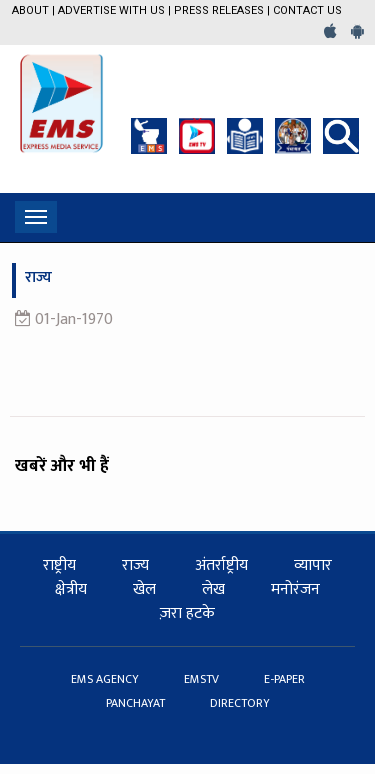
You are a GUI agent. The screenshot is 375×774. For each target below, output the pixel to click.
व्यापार (313, 565)
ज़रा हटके (187, 613)
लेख (213, 589)
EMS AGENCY (106, 679)
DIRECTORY (240, 703)
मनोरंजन (295, 589)
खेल (144, 589)
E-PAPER (284, 679)
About (30, 10)
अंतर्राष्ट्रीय (221, 565)
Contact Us (307, 10)
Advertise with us (111, 10)
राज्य (135, 565)
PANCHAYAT (137, 703)
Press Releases (219, 10)
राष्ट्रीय (59, 565)
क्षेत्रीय (71, 589)
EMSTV (203, 679)
